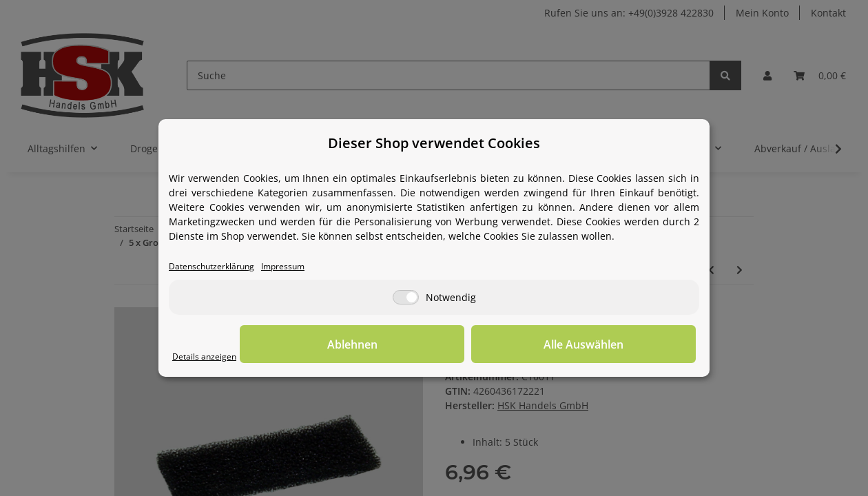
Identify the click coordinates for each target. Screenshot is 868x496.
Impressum (304, 267)
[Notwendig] (406, 299)
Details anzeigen (210, 357)
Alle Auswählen (627, 345)
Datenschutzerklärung (220, 267)
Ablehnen (483, 345)
